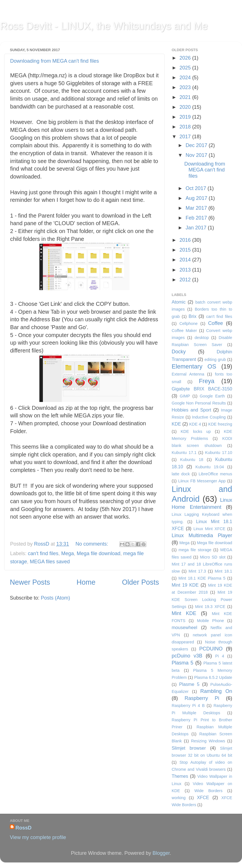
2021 (186, 97)
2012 (186, 280)
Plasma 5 (182, 663)
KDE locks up (196, 431)
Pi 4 (220, 656)
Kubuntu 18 (192, 460)
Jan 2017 (197, 228)
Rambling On (216, 691)
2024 (186, 78)
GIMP (185, 396)
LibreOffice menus (215, 474)
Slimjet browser (189, 748)
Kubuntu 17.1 (184, 453)
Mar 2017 (197, 208)
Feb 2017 (197, 218)
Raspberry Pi (202, 698)
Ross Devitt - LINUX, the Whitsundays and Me (104, 26)
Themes (180, 776)
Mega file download (99, 553)
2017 (186, 137)
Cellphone (188, 324)
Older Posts (140, 582)
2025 (186, 68)
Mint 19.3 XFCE (210, 607)
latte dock (181, 474)
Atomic (179, 302)
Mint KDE (184, 613)
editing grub (215, 360)
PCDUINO (211, 649)
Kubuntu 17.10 (219, 453)
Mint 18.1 (223, 571)
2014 (186, 260)
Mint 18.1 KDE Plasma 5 (202, 578)
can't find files (43, 553)
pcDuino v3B (187, 656)
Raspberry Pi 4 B (188, 706)
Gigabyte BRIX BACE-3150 (202, 389)
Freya (207, 381)
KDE (176, 424)
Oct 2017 (196, 188)
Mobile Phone (210, 621)
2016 (186, 240)
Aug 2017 (197, 198)
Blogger (161, 853)
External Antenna (188, 374)
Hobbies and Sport (191, 410)
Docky (179, 352)
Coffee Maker (184, 331)
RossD (42, 544)
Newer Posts (30, 582)
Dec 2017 (197, 145)
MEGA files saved (50, 562)
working (179, 798)
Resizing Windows (208, 741)
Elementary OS (194, 366)
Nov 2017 (197, 155)
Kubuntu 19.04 (210, 467)
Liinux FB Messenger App (202, 481)
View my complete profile (38, 837)
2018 (186, 127)
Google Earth (212, 396)
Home (86, 582)
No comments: (92, 544)
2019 (186, 117)
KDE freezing (220, 424)
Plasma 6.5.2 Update (213, 677)
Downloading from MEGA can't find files (55, 61)
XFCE (203, 797)
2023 (186, 87)
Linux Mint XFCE (209, 529)
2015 (186, 250)
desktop (202, 338)
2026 (186, 58)
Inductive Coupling (209, 417)
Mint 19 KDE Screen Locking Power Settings (202, 599)
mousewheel (184, 627)
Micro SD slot (213, 557)
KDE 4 (195, 424)
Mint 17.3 (197, 571)
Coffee (215, 323)
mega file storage (195, 550)
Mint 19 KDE (185, 585)
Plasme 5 (189, 684)
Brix (192, 316)
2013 (186, 270)
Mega (68, 553)
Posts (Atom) (55, 598)
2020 (186, 107)
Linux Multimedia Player (202, 535)
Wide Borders (209, 791)
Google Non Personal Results (199, 403)
